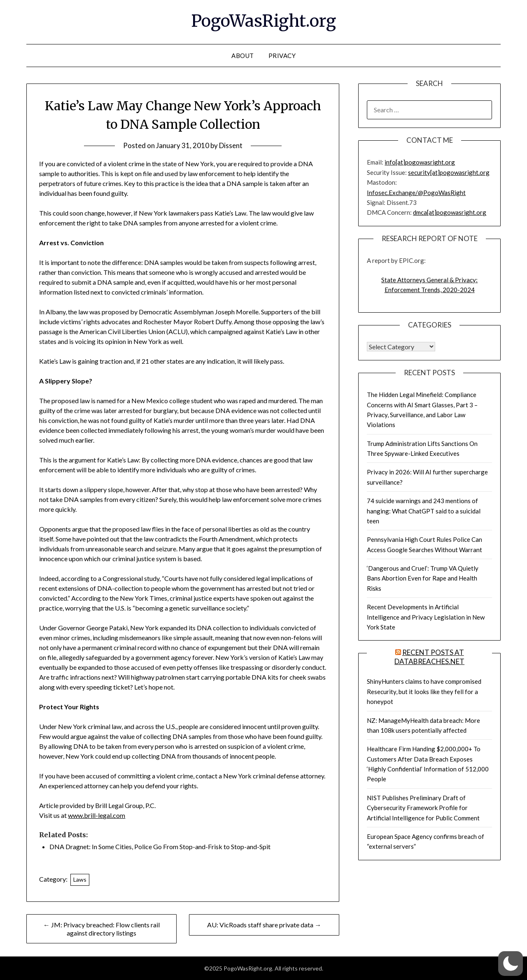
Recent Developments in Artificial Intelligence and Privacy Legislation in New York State (426, 617)
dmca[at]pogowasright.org (450, 212)
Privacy (282, 56)
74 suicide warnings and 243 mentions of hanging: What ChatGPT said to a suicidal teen (424, 511)
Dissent (231, 145)
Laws (80, 879)
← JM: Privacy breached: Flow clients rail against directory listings (101, 929)
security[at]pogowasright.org (449, 172)
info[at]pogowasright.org (420, 162)
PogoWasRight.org (263, 21)
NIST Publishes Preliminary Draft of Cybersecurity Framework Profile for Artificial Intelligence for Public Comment (423, 808)
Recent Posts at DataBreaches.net (429, 657)
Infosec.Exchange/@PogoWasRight (416, 193)
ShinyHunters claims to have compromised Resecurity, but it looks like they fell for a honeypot (424, 691)
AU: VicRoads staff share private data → (264, 925)
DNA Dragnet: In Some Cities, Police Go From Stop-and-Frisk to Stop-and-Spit (160, 846)
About (243, 56)
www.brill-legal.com (97, 815)
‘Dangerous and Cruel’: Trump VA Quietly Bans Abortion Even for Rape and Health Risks (423, 578)
